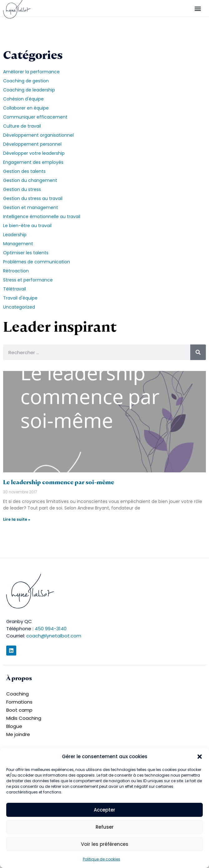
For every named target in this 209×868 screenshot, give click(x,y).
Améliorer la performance (31, 72)
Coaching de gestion (26, 81)
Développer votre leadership (34, 153)
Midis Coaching (24, 718)
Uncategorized (19, 307)
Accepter (104, 810)
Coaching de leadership (29, 90)
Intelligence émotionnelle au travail (42, 217)
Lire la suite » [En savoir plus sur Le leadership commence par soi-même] (17, 519)
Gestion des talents (24, 171)
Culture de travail (22, 126)
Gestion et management (31, 207)
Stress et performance (28, 280)
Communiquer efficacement (35, 117)
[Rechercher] (198, 352)
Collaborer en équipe (26, 108)
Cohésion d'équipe (23, 99)
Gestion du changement (30, 180)
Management (18, 244)
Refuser (105, 827)
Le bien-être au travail (27, 226)
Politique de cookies (102, 859)
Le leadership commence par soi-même (59, 482)
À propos (19, 678)
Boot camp (19, 710)
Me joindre (18, 734)
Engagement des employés (33, 162)
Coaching (17, 694)
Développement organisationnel (38, 135)
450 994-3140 (51, 629)
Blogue (14, 726)
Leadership (15, 235)
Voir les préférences (105, 844)
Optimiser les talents (26, 253)
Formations (19, 702)
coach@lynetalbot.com (54, 636)
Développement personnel (32, 144)
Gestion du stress (22, 189)
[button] (200, 757)
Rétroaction (16, 271)
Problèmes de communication (37, 262)
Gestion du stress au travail (33, 198)
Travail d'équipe (20, 298)
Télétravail (15, 289)
